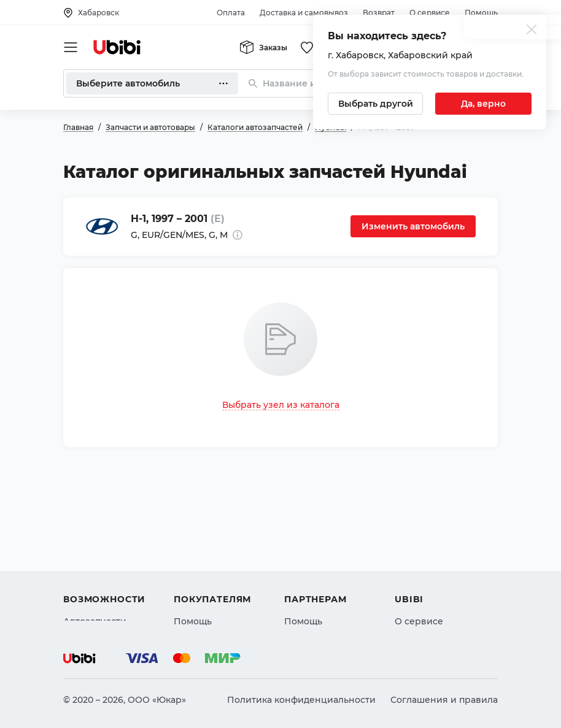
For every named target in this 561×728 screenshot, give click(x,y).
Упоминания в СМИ (440, 603)
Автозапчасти (95, 537)
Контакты (416, 559)
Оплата (231, 13)
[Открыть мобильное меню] (71, 47)
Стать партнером (323, 603)
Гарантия (195, 603)
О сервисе (430, 13)
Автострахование (104, 559)
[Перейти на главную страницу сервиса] (117, 47)
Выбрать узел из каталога (281, 405)
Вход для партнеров (331, 581)
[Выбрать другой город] (375, 104)
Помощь (481, 13)
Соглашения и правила (444, 700)
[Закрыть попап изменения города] (532, 31)
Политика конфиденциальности (301, 700)
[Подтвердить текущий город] (483, 104)
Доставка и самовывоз (304, 13)
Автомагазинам (320, 559)
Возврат (379, 13)
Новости (414, 581)
